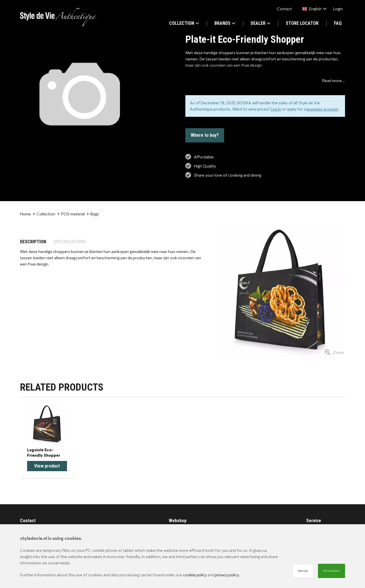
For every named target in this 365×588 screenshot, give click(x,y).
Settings (303, 571)
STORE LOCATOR (302, 23)
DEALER (260, 23)
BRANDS (225, 23)
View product (47, 466)
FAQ (338, 23)
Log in (276, 109)
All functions (331, 571)
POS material (71, 214)
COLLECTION (184, 23)
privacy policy (227, 575)
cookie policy (195, 575)
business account (322, 109)
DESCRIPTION (33, 242)
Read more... (334, 80)
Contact (284, 9)
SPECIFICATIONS (70, 242)
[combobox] (313, 9)
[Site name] (58, 17)
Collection (44, 214)
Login (338, 9)
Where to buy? (205, 135)
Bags (93, 214)
